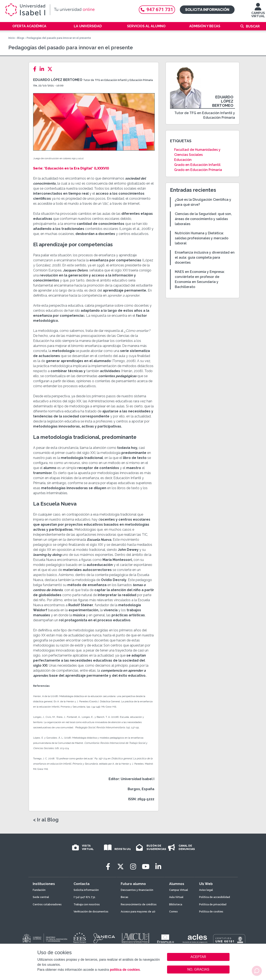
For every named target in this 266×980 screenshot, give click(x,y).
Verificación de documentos (91, 912)
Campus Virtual (179, 890)
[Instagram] (133, 867)
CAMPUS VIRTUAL (258, 12)
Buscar (253, 26)
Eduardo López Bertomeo (58, 80)
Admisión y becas (205, 26)
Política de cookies (211, 912)
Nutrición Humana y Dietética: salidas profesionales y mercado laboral (202, 238)
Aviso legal (206, 890)
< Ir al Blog (46, 820)
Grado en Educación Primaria (198, 170)
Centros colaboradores (47, 904)
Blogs (21, 38)
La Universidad (88, 26)
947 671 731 (157, 10)
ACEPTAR (198, 957)
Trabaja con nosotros (87, 904)
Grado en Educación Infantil (197, 165)
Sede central (41, 897)
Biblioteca (176, 904)
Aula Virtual (176, 897)
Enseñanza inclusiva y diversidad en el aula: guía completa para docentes (205, 257)
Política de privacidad (213, 904)
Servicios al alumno (146, 26)
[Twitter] (51, 69)
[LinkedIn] (43, 69)
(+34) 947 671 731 (84, 897)
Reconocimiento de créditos (139, 904)
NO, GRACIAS (198, 969)
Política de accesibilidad (215, 897)
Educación (183, 160)
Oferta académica (29, 26)
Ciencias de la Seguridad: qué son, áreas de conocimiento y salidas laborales (203, 219)
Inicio (12, 38)
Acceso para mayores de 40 (138, 912)
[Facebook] (36, 69)
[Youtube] (146, 867)
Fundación (39, 890)
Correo (173, 912)
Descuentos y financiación (137, 890)
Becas (125, 897)
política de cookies (125, 970)
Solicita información (207, 10)
